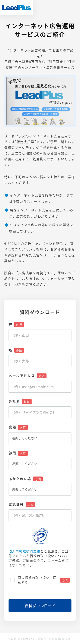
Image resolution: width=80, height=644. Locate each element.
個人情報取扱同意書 (24, 551)
